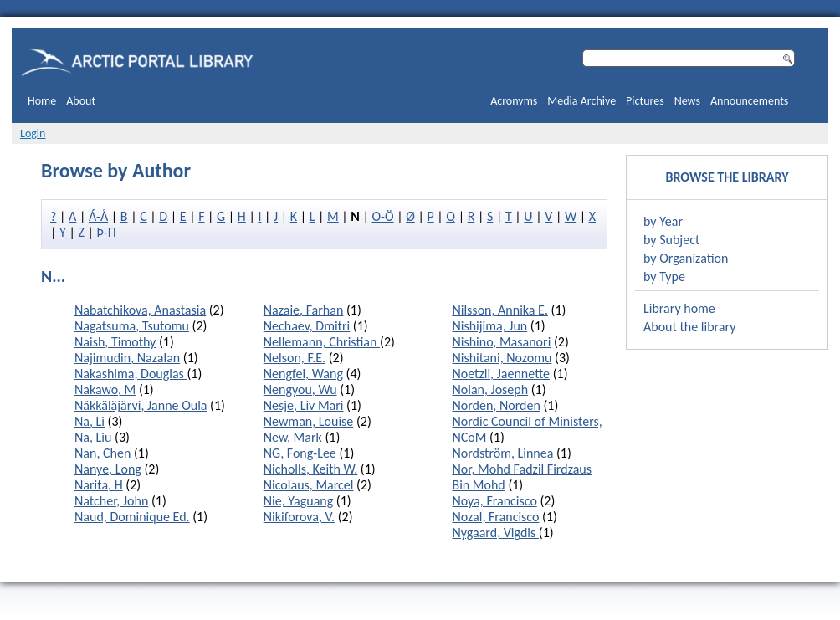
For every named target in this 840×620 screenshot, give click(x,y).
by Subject (671, 240)
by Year (663, 221)
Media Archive (581, 101)
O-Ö (382, 216)
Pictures (645, 101)
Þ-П (107, 232)
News (687, 101)
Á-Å (98, 216)
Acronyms (514, 101)
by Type (664, 277)
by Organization (686, 258)
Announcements (749, 101)
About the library (689, 327)
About (81, 101)
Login (33, 133)
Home (42, 101)
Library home (679, 308)
